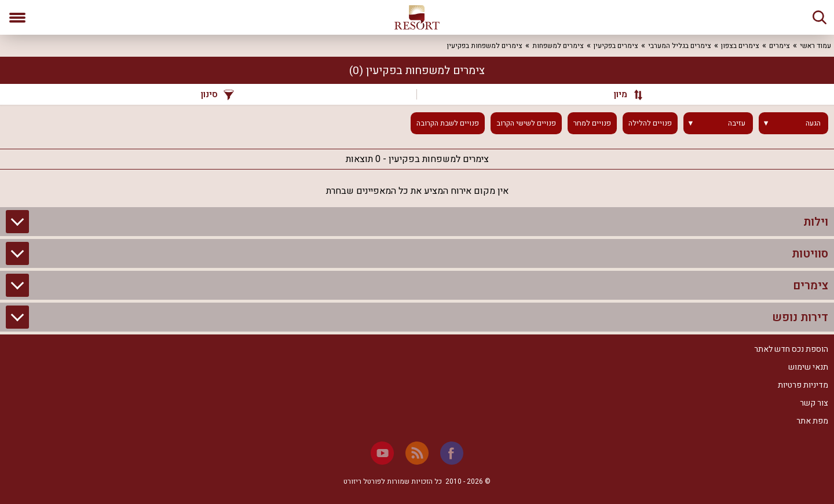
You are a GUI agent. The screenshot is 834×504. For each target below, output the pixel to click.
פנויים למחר (592, 123)
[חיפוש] (820, 17)
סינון (217, 94)
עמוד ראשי (815, 46)
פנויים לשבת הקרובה (448, 123)
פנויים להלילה (650, 123)
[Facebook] (452, 453)
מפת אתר (812, 421)
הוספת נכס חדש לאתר (791, 349)
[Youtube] (382, 453)
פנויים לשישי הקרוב (526, 123)
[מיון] (623, 94)
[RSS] (417, 453)
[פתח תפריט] (17, 17)
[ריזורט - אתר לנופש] (417, 17)
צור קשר (814, 403)
